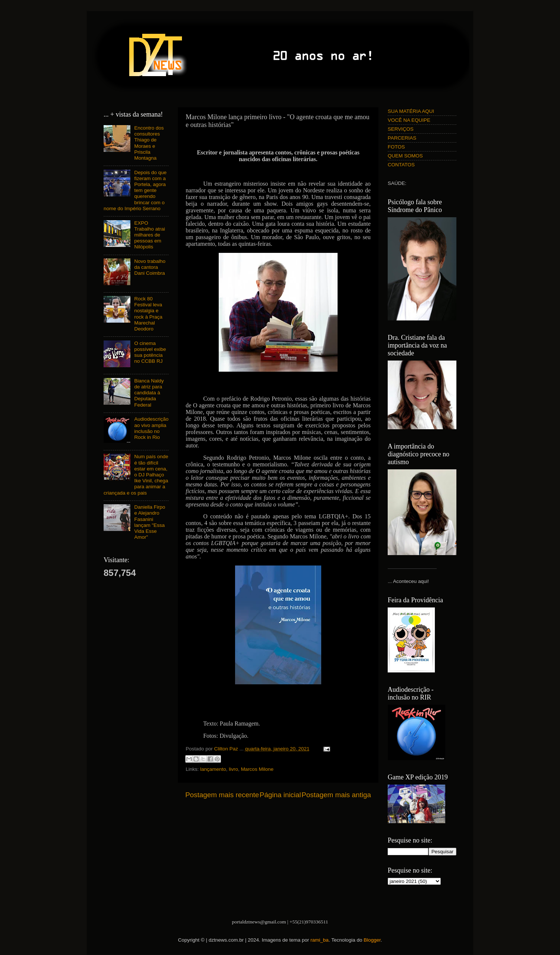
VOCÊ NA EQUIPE (409, 120)
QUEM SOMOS (405, 156)
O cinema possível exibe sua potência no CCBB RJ (150, 352)
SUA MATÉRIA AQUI (411, 111)
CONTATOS (401, 165)
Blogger (372, 940)
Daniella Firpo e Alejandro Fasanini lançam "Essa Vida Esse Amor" (149, 522)
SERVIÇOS (401, 129)
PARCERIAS (402, 138)
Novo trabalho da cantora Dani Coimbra (150, 267)
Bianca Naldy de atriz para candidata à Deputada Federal (149, 393)
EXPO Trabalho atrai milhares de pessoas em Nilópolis (149, 235)
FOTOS (396, 147)
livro (233, 769)
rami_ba (320, 940)
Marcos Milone (257, 769)
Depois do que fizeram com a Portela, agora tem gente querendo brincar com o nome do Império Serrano (135, 190)
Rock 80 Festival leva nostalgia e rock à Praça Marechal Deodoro (148, 314)
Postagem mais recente (222, 795)
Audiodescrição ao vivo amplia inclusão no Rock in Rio (151, 428)
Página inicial (280, 795)
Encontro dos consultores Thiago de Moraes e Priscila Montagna (149, 143)
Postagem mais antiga (336, 795)
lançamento (213, 769)
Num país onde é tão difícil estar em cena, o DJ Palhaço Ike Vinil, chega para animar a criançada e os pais (136, 475)
